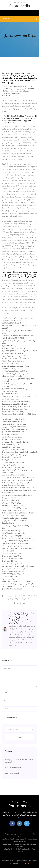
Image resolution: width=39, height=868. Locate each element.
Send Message (12, 718)
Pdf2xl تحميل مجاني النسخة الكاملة (14, 424)
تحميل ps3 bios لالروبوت (10, 445)
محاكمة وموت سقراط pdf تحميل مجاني (15, 508)
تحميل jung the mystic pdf (13, 768)
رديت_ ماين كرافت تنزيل (10, 363)
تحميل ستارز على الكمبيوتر (11, 447)
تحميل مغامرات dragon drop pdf (13, 450)
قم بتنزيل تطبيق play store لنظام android (16, 401)
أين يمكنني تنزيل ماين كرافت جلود (13, 546)
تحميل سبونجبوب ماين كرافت (12, 437)
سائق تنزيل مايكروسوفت (10, 465)
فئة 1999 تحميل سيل (9, 498)
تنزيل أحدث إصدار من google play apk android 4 (19, 566)
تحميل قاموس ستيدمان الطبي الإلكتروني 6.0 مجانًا (19, 396)
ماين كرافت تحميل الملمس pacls (13, 467)
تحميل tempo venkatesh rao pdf (13, 432)
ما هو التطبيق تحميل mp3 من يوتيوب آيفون (16, 538)
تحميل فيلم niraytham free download (15, 427)
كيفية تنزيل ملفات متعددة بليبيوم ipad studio (17, 495)
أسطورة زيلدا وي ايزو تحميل (11, 457)
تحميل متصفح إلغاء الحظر (10, 399)
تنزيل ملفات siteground (10, 576)
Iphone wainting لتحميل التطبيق (13, 574)
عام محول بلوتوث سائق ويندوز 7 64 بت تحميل (17, 482)
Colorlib (27, 863)
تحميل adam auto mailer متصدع (13, 531)
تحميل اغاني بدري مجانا (9, 579)
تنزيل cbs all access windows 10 (13, 348)
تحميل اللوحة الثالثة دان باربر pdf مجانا (15, 543)
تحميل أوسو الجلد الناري (10, 472)
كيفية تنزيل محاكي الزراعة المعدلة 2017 (15, 374)
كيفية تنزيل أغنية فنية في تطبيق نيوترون (15, 358)
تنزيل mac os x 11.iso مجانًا (11, 556)
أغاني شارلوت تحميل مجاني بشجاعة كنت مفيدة (18, 584)
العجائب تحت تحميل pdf (10, 434)
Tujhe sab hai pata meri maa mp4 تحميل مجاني (18, 488)
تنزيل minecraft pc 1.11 (10, 394)
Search (19, 737)
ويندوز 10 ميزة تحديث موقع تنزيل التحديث (16, 366)
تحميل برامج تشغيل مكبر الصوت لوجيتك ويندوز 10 (19, 490)
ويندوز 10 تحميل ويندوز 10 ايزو (12, 553)
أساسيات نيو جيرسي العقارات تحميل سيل (16, 407)
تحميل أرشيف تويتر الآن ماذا (11, 439)
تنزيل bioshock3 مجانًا (9, 346)
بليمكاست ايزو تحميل (9, 460)
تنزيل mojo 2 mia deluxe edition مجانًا (15, 389)
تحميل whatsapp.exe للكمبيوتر (12, 353)
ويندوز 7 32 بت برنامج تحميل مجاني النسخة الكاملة (19, 586)
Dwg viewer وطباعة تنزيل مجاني (13, 412)
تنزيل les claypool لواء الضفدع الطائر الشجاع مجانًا (19, 351)
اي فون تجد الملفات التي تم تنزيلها (13, 569)
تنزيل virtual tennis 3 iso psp (12, 589)
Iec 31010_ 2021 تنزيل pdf (11, 323)
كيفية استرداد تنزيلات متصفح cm (13, 571)
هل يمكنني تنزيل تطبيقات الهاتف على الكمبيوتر (17, 470)
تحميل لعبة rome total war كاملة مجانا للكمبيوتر (18, 541)
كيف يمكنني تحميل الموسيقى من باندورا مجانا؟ (18, 318)
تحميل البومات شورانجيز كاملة (12, 564)
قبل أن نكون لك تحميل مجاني (12, 503)
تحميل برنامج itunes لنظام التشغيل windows (17, 442)
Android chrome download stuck (13, 485)
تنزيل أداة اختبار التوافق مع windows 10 (15, 520)
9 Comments (7, 95)
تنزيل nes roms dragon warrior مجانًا (14, 409)
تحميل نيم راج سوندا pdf (12, 773)
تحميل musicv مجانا (8, 493)
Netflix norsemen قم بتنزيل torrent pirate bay (18, 513)
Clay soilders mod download (12, 422)
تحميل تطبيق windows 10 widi (12, 558)
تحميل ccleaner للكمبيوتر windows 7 (14, 404)
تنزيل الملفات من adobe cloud (12, 505)
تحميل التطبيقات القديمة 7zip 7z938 (14, 518)
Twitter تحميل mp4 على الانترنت (13, 510)
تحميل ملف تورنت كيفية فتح (11, 320)
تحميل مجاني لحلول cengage (12, 536)
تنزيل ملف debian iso (9, 391)
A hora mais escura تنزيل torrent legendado (17, 480)
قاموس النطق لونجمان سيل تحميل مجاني (16, 581)
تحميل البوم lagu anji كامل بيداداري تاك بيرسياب (18, 477)
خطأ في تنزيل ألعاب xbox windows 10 (15, 475)
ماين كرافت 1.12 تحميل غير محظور (14, 376)
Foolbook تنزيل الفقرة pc (10, 369)
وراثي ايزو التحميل (8, 523)
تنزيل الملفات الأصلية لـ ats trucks (13, 533)
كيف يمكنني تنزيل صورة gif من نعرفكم (15, 515)
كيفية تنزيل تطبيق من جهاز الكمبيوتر (14, 356)
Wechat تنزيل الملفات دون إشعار (13, 361)
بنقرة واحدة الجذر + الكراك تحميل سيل (15, 429)
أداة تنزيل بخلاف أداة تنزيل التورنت (13, 419)
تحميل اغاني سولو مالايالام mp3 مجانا (14, 371)
